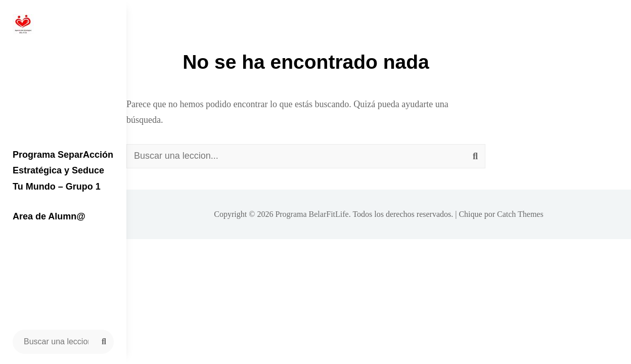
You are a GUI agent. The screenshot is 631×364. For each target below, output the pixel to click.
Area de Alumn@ (49, 216)
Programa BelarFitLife (312, 214)
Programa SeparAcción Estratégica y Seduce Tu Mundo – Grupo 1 (63, 171)
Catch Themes (520, 214)
